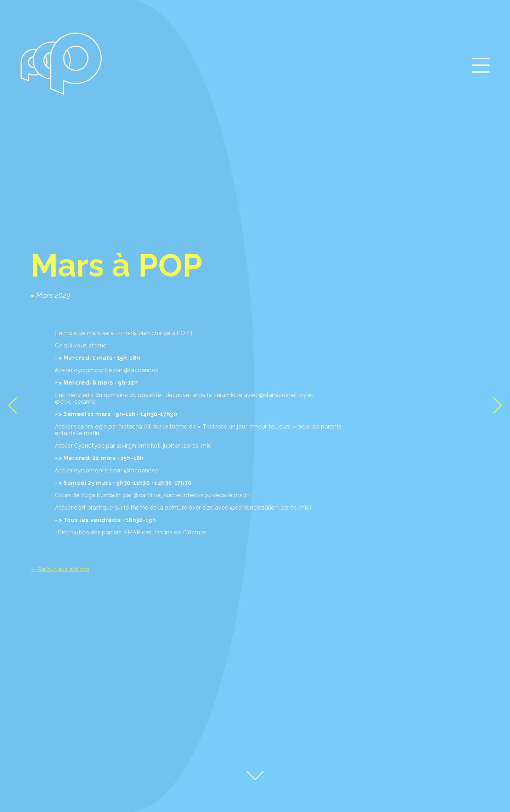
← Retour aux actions (60, 569)
